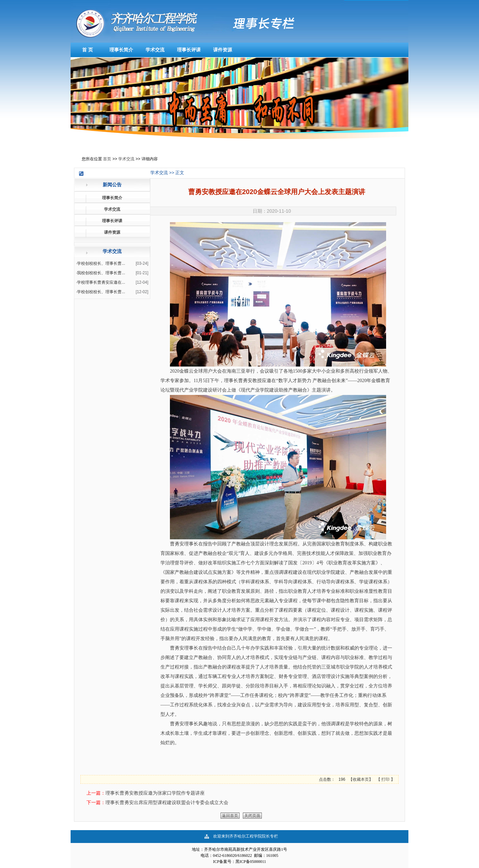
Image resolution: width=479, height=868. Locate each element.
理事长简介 (121, 50)
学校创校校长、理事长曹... (101, 263)
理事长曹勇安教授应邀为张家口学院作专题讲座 (155, 793)
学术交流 (155, 50)
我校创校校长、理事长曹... (101, 273)
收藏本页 (361, 779)
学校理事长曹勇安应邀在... (101, 282)
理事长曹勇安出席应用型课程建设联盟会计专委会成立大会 (167, 802)
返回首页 (230, 816)
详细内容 (150, 159)
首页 (107, 159)
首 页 (87, 50)
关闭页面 (252, 816)
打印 (386, 779)
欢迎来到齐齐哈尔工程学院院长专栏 (246, 836)
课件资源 (223, 50)
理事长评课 (189, 50)
